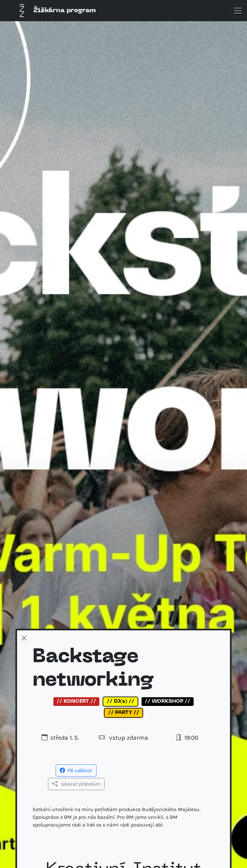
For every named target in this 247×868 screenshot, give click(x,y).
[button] (76, 770)
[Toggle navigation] (238, 11)
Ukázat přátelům (76, 784)
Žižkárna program (56, 11)
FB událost (76, 770)
